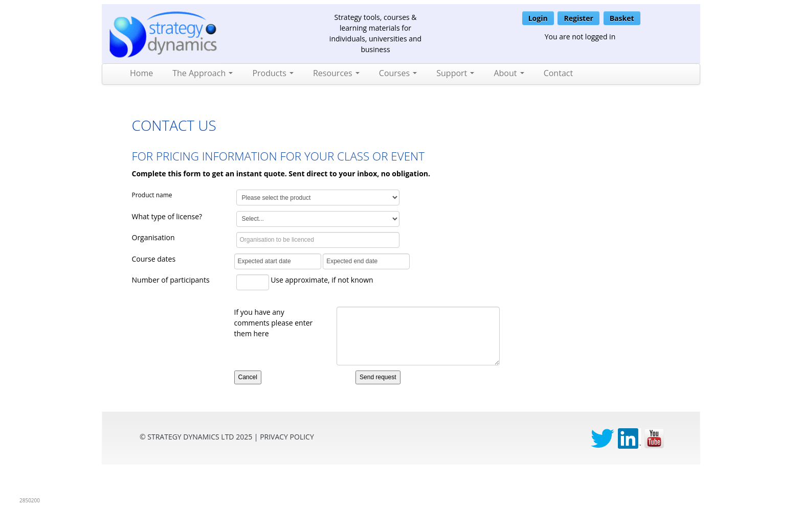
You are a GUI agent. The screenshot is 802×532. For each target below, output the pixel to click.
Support (455, 73)
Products (273, 73)
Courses (398, 73)
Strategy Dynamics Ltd (191, 437)
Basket (622, 18)
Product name (152, 195)
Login (538, 18)
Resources (336, 73)
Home (141, 73)
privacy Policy (287, 437)
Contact (558, 73)
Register (578, 18)
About (509, 73)
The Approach (203, 73)
